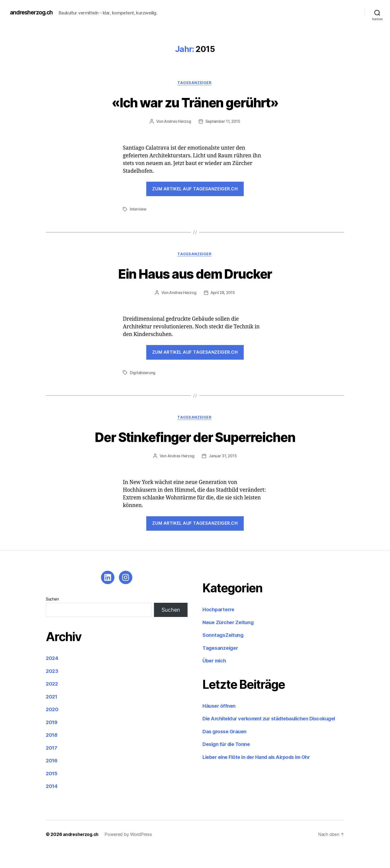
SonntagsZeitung (224, 655)
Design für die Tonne (228, 764)
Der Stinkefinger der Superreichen (195, 447)
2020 (52, 729)
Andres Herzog (177, 122)
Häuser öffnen (220, 725)
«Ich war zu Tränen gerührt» (195, 102)
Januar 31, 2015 (223, 476)
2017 (52, 767)
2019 (52, 742)
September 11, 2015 (223, 122)
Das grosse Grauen (226, 751)
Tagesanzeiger (195, 83)
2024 (52, 678)
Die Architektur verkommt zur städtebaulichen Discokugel (273, 738)
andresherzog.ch (33, 12)
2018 (52, 755)
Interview (138, 210)
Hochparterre (219, 629)
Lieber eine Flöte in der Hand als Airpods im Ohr (260, 777)
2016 (52, 780)
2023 (52, 691)
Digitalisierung (143, 374)
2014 (52, 806)
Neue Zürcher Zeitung (230, 642)
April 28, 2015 (223, 294)
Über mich (215, 680)
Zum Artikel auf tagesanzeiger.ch (195, 189)
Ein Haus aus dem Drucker (195, 274)
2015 (52, 793)
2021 (52, 716)
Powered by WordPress (130, 854)
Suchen (52, 619)
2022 (52, 704)
